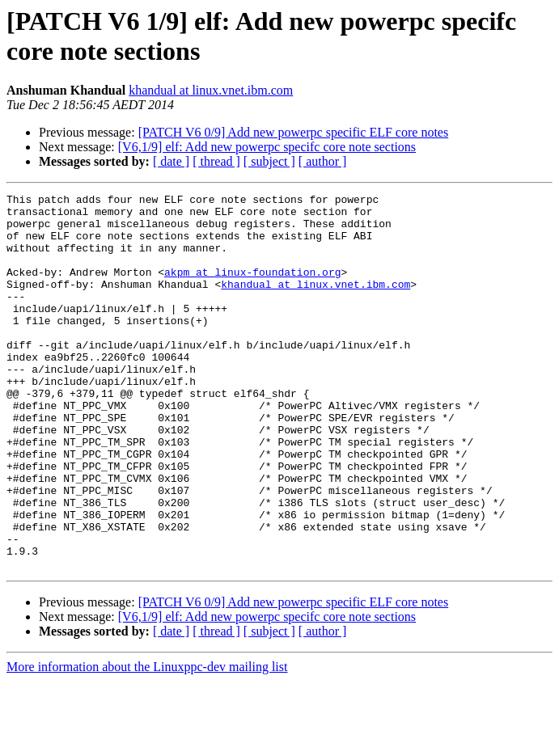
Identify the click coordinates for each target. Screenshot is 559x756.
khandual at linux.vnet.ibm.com (211, 90)
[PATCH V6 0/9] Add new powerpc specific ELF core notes (294, 132)
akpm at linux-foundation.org (252, 289)
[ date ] (171, 161)
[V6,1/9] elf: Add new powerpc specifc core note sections (267, 147)
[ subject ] (269, 161)
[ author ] (323, 161)
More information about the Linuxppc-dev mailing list (147, 742)
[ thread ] (216, 161)
